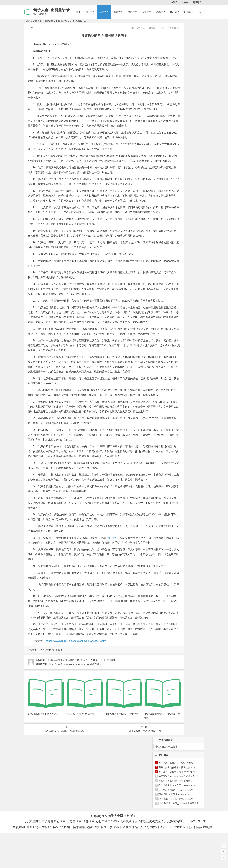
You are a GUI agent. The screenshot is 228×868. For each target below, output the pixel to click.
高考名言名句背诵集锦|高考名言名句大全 (179, 54)
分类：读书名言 (103, 28)
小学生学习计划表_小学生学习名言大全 (179, 90)
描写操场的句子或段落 (51, 767)
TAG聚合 (173, 2)
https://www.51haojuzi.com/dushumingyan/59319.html (76, 758)
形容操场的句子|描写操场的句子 (72, 21)
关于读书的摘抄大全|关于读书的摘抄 (177, 58)
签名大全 (175, 12)
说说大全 (161, 12)
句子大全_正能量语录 (51, 10)
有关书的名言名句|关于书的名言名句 (177, 72)
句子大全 (90, 12)
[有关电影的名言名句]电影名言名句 (176, 85)
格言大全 (132, 12)
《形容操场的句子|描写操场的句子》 (65, 777)
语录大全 (118, 12)
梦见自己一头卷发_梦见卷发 (72, 822)
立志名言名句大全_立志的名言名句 (176, 76)
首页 (79, 12)
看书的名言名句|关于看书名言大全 (176, 67)
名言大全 (104, 12)
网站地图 (197, 2)
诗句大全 (146, 12)
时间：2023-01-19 (137, 28)
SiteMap (185, 2)
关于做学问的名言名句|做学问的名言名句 (179, 63)
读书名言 (49, 21)
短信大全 (189, 12)
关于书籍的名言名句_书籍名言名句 (176, 50)
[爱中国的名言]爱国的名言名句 (174, 81)
